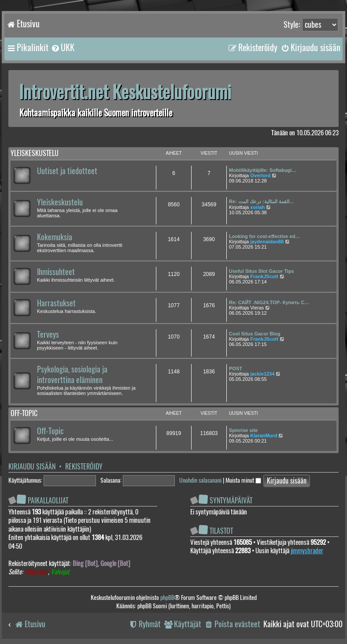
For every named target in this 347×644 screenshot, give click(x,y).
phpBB (167, 597)
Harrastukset (56, 303)
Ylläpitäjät (36, 572)
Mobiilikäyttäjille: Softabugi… (263, 170)
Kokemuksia (55, 237)
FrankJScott (264, 276)
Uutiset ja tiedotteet (67, 171)
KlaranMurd (264, 436)
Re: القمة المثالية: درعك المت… (262, 201)
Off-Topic (50, 431)
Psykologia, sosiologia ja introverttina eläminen (72, 375)
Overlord (260, 175)
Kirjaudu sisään (32, 467)
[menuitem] (63, 48)
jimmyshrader (307, 551)
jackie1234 (262, 374)
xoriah (257, 207)
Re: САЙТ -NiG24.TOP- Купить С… (269, 302)
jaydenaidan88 (267, 242)
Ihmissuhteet (56, 272)
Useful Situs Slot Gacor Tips (262, 271)
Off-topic (24, 413)
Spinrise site (243, 430)
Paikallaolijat (48, 501)
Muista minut (243, 480)
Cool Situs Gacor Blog (255, 334)
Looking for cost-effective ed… (264, 236)
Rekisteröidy (84, 467)
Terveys (48, 335)
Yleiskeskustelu (35, 153)
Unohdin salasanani (200, 480)
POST (236, 369)
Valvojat (60, 572)
